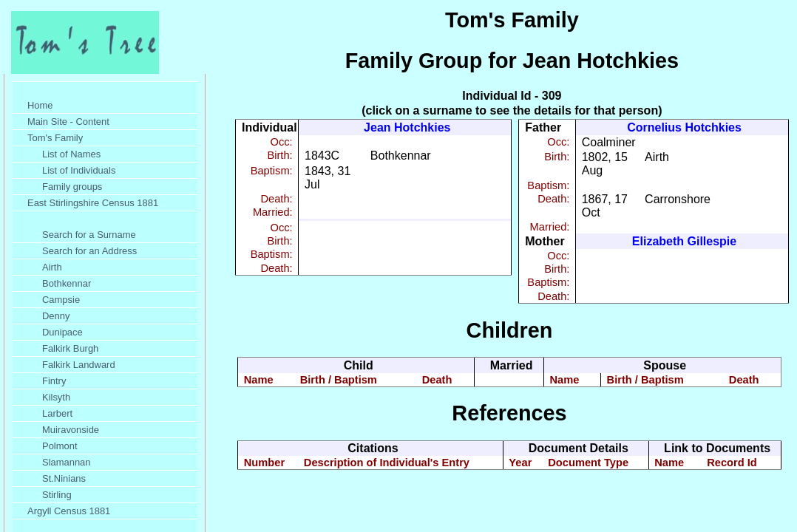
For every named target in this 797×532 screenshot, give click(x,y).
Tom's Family (55, 138)
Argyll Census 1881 (69, 511)
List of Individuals (79, 170)
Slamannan (67, 462)
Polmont (60, 446)
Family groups (72, 187)
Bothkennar (67, 283)
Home (40, 105)
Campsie (61, 300)
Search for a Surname (89, 235)
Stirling (57, 495)
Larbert (57, 413)
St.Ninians (64, 478)
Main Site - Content (68, 122)
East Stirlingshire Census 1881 (93, 203)
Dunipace (62, 332)
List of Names (71, 154)
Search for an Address (89, 251)
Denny (56, 316)
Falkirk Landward (79, 365)
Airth (52, 267)
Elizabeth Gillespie (684, 241)
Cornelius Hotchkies (684, 127)
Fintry (54, 381)
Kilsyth (56, 397)
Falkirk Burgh (70, 348)
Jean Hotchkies (407, 127)
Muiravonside (71, 430)
